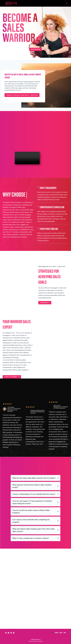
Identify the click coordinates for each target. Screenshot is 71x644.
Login (64, 632)
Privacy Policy (41, 641)
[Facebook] (6, 632)
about (50, 632)
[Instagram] (8, 632)
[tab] (35, 489)
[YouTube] (14, 632)
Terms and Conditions (32, 641)
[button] (36, 49)
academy (55, 632)
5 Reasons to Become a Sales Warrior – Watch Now (22, 103)
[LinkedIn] (11, 632)
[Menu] (67, 3)
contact (60, 632)
